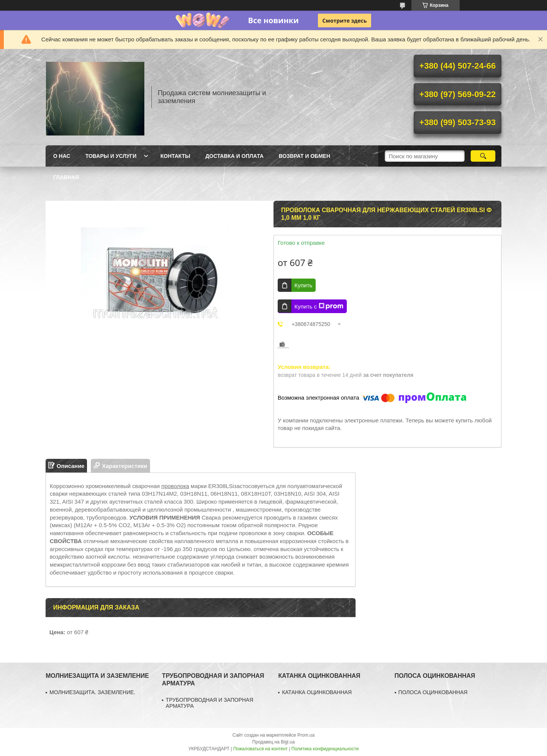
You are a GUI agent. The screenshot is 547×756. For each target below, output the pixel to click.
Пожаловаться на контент (260, 749)
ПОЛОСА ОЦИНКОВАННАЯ (433, 692)
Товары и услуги (111, 156)
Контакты (175, 156)
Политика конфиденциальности (325, 749)
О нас (62, 156)
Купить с (319, 306)
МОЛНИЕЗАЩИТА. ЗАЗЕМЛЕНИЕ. (92, 692)
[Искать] (483, 156)
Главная (66, 177)
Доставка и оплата (235, 156)
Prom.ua (306, 735)
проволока (175, 486)
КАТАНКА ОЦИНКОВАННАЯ (317, 692)
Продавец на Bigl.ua (273, 742)
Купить (303, 285)
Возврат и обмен (305, 156)
